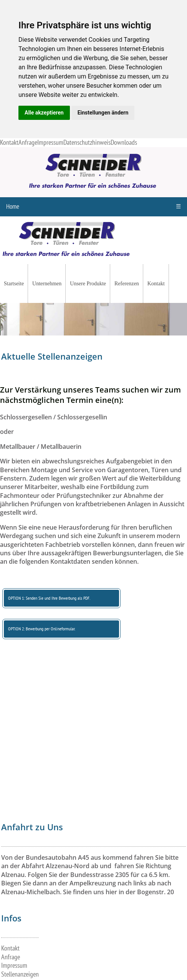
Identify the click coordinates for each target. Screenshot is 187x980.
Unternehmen (47, 284)
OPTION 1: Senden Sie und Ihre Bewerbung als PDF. (49, 598)
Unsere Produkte (88, 284)
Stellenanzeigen (20, 974)
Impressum (50, 143)
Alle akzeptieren (44, 113)
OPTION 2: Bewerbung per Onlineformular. (42, 629)
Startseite (14, 284)
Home (13, 207)
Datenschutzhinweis (87, 143)
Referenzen (127, 284)
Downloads (124, 143)
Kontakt (9, 143)
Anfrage (28, 143)
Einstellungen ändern (103, 113)
